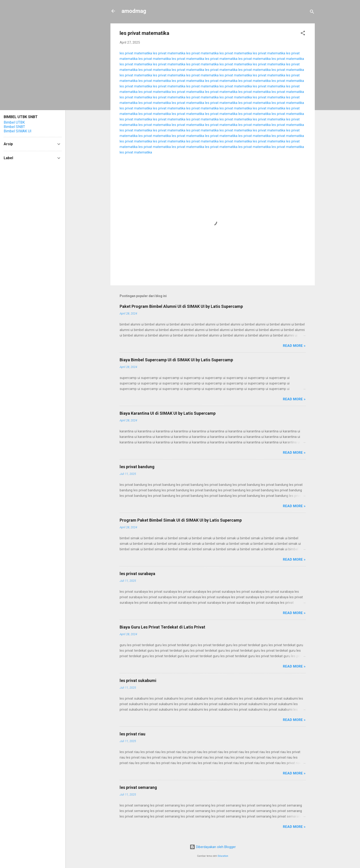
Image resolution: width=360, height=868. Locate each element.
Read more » (294, 346)
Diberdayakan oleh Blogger (213, 847)
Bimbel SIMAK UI (18, 131)
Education (223, 856)
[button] (303, 34)
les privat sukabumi (138, 680)
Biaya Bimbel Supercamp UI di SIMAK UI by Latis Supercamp (176, 360)
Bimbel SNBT (14, 127)
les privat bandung (137, 467)
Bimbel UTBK (14, 122)
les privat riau (132, 734)
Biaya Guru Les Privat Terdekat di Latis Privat (162, 627)
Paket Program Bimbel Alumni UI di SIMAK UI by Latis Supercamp (181, 306)
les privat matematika (136, 53)
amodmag (134, 11)
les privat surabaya (137, 574)
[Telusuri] (312, 13)
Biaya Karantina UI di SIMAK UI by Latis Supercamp (168, 413)
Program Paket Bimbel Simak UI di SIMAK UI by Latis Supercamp (181, 520)
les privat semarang (138, 787)
